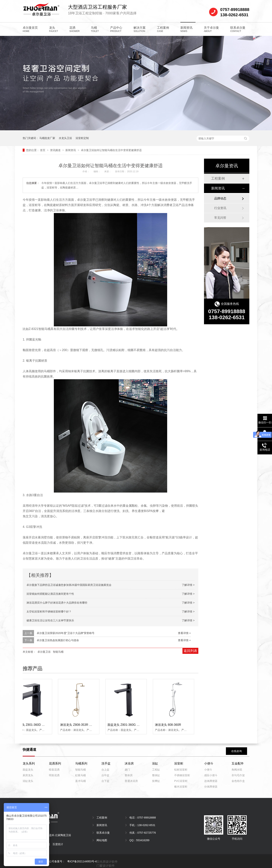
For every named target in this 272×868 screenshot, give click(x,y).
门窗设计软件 (106, 866)
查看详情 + (184, 633)
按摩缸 (156, 781)
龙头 (54, 29)
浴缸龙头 (28, 781)
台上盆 (105, 770)
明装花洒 (54, 775)
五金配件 (238, 763)
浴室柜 (179, 763)
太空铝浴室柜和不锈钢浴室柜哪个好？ (49, 612)
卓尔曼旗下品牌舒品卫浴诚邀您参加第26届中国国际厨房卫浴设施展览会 (69, 585)
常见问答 (220, 218)
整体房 (129, 775)
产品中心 (116, 29)
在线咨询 (236, 751)
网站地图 (102, 840)
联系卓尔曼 (238, 29)
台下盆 (105, 781)
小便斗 (209, 763)
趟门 (127, 770)
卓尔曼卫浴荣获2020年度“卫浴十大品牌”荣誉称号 (66, 633)
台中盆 (105, 775)
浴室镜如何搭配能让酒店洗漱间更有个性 (50, 594)
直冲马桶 (80, 781)
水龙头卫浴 (65, 138)
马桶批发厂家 (47, 138)
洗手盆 (106, 763)
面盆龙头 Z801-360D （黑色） (34, 725)
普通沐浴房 (131, 781)
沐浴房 (129, 763)
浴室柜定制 (82, 138)
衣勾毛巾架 (238, 775)
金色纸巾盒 (238, 781)
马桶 (95, 29)
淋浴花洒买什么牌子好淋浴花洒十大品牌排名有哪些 (57, 603)
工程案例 (163, 29)
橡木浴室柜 (181, 787)
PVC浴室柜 (181, 781)
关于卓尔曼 (211, 29)
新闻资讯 (186, 29)
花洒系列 (55, 763)
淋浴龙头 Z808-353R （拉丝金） (83, 725)
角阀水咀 (237, 770)
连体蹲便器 (211, 781)
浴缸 (155, 763)
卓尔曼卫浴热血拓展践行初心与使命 (58, 640)
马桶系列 (81, 763)
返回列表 (190, 651)
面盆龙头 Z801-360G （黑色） (129, 725)
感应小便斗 (211, 775)
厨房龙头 (28, 775)
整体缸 (156, 775)
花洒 (74, 29)
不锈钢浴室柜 (182, 775)
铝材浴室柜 (181, 770)
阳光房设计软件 (107, 862)
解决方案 (140, 29)
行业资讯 (220, 208)
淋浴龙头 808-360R (169, 725)
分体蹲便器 (211, 787)
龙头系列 (29, 763)
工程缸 (156, 770)
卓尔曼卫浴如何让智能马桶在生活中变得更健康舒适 (111, 150)
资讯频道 (56, 150)
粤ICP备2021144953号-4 (82, 861)
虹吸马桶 (80, 775)
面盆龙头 (28, 770)
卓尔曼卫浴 (44, 652)
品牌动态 (220, 198)
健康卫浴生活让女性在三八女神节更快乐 (50, 620)
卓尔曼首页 (30, 29)
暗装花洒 (54, 770)
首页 (43, 150)
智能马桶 (58, 652)
